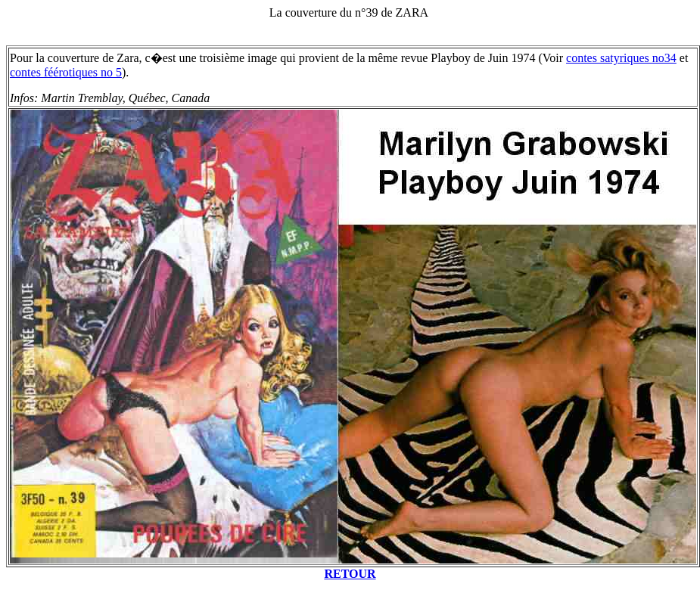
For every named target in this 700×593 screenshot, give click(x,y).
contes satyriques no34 (621, 58)
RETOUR (350, 574)
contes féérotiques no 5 (66, 72)
